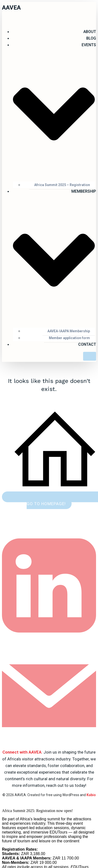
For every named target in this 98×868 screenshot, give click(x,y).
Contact (87, 344)
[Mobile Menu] (90, 356)
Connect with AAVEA (22, 752)
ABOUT (90, 32)
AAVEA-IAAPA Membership (69, 331)
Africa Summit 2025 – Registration (62, 185)
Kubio (91, 795)
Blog (91, 38)
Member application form (69, 338)
